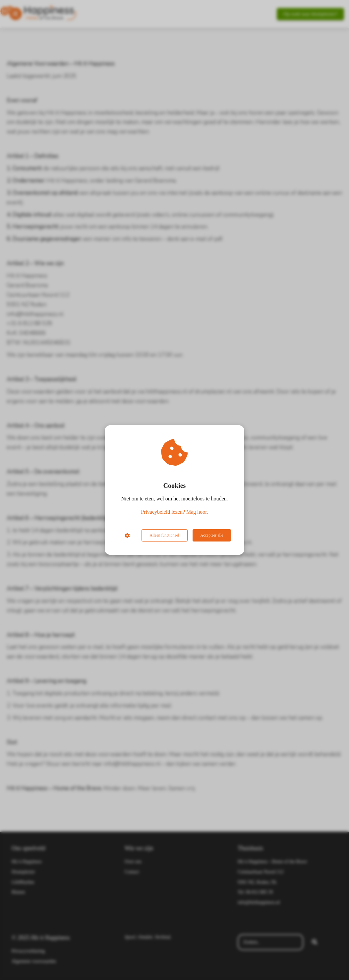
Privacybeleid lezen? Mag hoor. (174, 512)
